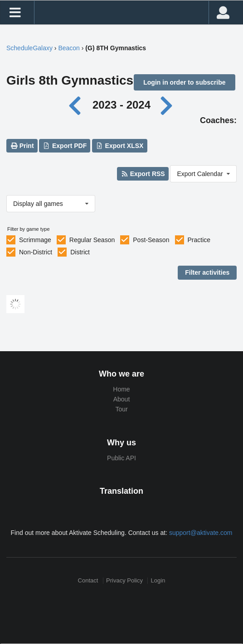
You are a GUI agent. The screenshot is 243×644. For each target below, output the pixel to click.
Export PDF (65, 146)
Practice (199, 240)
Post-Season (151, 240)
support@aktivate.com (201, 533)
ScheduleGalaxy (29, 48)
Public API (121, 458)
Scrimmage (35, 240)
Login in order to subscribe (184, 82)
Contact (88, 580)
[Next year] (167, 105)
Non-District (36, 252)
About (122, 399)
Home (121, 389)
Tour (121, 409)
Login (158, 580)
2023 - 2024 (121, 105)
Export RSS (143, 174)
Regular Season (92, 240)
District (80, 252)
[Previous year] (77, 105)
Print (22, 146)
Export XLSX (119, 146)
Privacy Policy (124, 580)
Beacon (69, 48)
